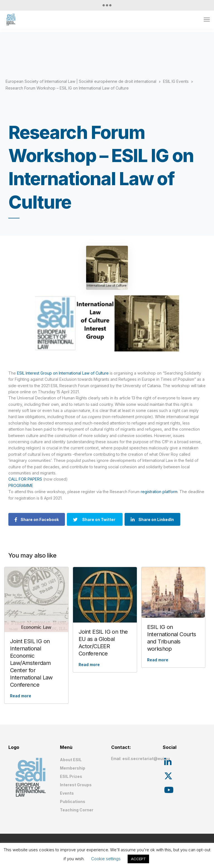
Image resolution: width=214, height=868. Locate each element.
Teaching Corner (77, 810)
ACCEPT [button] (138, 859)
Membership (73, 768)
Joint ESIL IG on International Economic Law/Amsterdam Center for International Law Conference (31, 663)
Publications (73, 801)
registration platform (159, 492)
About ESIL (71, 760)
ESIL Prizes (71, 776)
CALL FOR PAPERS (25, 479)
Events (67, 793)
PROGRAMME (21, 485)
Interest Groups (76, 785)
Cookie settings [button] (106, 859)
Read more (21, 696)
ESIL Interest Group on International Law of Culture (63, 373)
